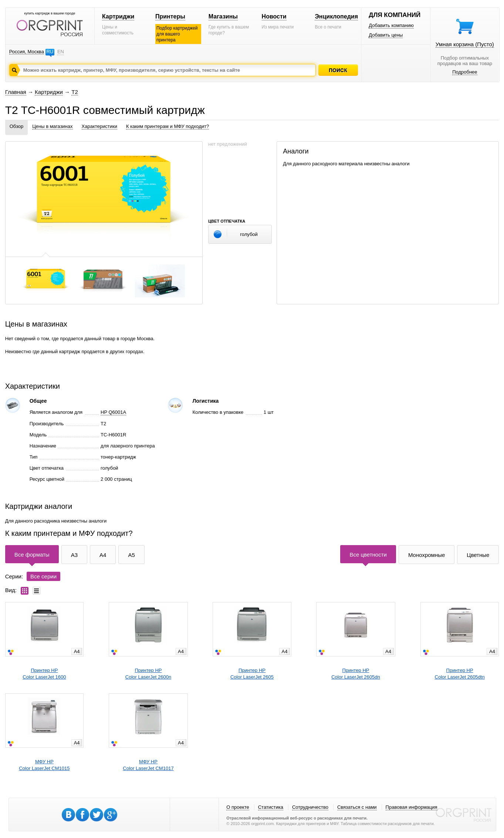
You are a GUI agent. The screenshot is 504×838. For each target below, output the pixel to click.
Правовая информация (412, 807)
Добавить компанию (391, 25)
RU (50, 52)
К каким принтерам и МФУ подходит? (168, 126)
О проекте (238, 807)
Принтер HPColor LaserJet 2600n (148, 674)
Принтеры (170, 16)
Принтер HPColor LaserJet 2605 (252, 674)
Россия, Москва (27, 52)
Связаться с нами (357, 807)
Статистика (271, 807)
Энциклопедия (336, 16)
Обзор (17, 126)
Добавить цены (386, 35)
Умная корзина (465, 44)
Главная (16, 92)
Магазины (223, 16)
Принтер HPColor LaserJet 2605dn (356, 674)
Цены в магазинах (52, 126)
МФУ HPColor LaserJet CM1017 (148, 765)
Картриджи (118, 16)
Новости (274, 16)
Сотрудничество (310, 807)
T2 (75, 92)
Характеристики (99, 126)
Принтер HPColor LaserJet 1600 (44, 674)
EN (61, 52)
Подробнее (465, 72)
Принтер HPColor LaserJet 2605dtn (460, 674)
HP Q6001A (113, 412)
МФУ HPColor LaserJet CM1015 (44, 765)
